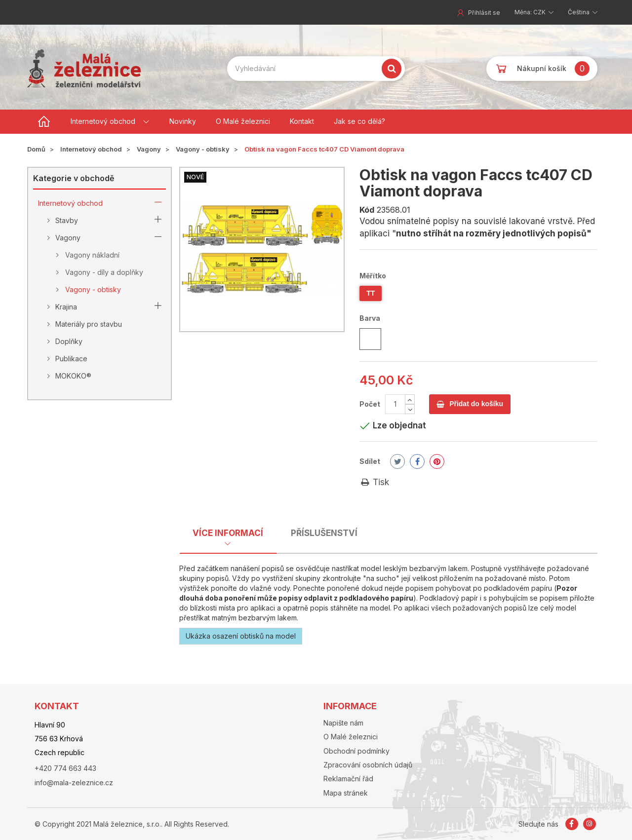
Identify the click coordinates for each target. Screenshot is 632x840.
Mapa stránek (346, 793)
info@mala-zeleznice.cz (74, 783)
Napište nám (343, 723)
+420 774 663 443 (65, 768)
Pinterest (437, 461)
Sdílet (370, 461)
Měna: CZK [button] (531, 12)
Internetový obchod (103, 121)
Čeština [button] (579, 12)
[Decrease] (410, 409)
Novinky (183, 121)
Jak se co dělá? (359, 121)
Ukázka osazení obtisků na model (241, 636)
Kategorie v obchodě (74, 178)
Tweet (398, 461)
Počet (370, 404)
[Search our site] (316, 69)
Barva (371, 318)
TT (371, 293)
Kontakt (302, 121)
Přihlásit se (478, 13)
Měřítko (374, 276)
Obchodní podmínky (356, 751)
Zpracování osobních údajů (368, 765)
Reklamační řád (348, 779)
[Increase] (410, 399)
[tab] (228, 536)
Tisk (374, 482)
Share (417, 461)
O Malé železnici (243, 121)
